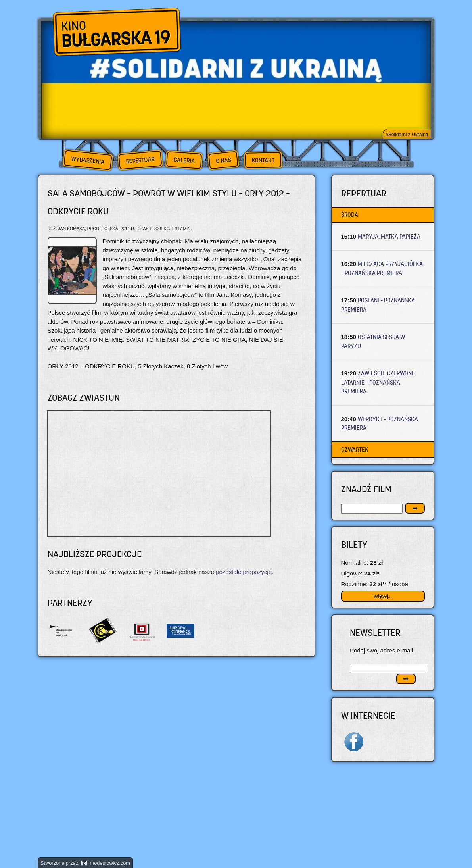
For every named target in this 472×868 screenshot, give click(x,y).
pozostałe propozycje (244, 572)
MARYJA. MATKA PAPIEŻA (389, 236)
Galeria (184, 160)
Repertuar (140, 160)
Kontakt (263, 160)
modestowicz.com (106, 863)
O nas (223, 160)
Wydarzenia (88, 160)
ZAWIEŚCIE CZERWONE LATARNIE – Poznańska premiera (378, 382)
